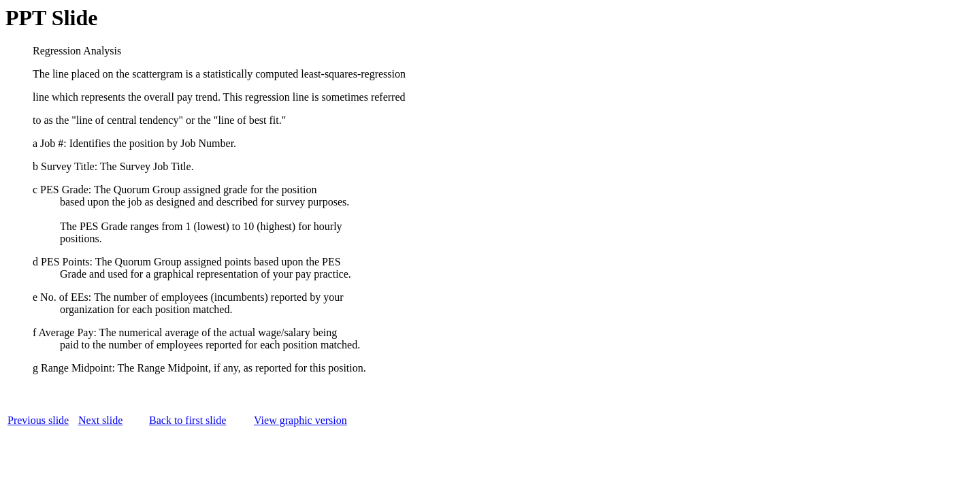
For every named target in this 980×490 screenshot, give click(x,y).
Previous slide (38, 420)
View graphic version (300, 420)
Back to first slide (187, 420)
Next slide (100, 420)
